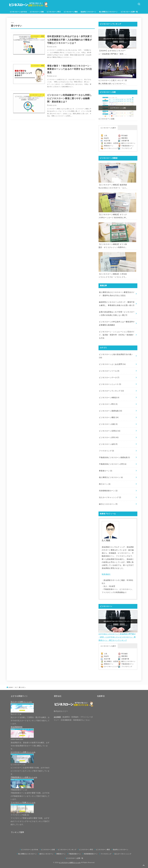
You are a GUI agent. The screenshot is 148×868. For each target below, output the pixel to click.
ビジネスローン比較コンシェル (70, 862)
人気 (106, 135)
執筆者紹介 (106, 574)
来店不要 (107, 141)
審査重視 (124, 138)
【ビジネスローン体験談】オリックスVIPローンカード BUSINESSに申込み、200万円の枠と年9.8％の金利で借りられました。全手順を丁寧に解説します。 (113, 216)
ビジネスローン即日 (54, 12)
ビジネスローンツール (109, 371)
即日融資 (124, 135)
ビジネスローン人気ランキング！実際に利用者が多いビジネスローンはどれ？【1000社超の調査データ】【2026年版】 (113, 82)
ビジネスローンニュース (110, 384)
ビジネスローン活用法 (110, 431)
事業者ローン (109, 146)
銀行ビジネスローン (128, 143)
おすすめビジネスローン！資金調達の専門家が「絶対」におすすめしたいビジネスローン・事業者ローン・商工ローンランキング (117, 637)
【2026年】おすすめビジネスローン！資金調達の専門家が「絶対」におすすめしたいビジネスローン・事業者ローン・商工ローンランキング (113, 53)
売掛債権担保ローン (108, 491)
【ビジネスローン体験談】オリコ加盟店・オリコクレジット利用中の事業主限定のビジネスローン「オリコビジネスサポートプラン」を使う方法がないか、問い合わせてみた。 (113, 246)
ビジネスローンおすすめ (18, 12)
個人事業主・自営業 (111, 143)
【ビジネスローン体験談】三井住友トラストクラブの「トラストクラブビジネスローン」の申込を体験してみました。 (113, 276)
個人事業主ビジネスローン (108, 12)
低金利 (106, 138)
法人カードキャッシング (110, 497)
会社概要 (57, 717)
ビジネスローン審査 (71, 12)
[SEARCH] (139, 4)
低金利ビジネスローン (88, 12)
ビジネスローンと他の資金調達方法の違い (116, 356)
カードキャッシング (111, 148)
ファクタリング (127, 148)
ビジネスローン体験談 (109, 397)
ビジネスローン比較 (37, 12)
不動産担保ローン (128, 146)
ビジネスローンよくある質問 (112, 364)
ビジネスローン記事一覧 (129, 12)
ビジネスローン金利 (108, 444)
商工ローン (105, 484)
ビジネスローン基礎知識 (110, 411)
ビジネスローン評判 (109, 437)
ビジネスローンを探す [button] (108, 128)
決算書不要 (125, 141)
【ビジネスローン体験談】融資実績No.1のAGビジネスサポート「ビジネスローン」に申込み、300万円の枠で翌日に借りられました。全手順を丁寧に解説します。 (113, 187)
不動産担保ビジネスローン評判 (113, 464)
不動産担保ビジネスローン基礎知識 (114, 457)
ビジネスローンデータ (109, 377)
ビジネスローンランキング (111, 391)
